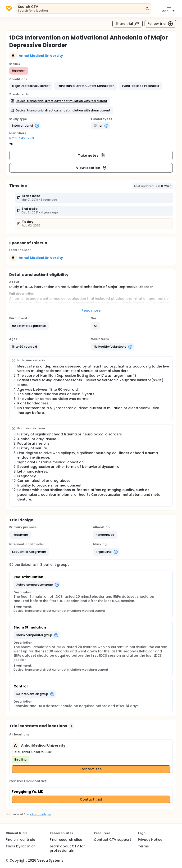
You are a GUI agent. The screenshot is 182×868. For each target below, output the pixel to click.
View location (92, 168)
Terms (143, 846)
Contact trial (91, 799)
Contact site (91, 769)
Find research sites (66, 840)
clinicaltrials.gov (41, 814)
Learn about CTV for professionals (67, 848)
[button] (31, 86)
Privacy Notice (150, 840)
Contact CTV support (112, 840)
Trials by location (21, 846)
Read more (91, 310)
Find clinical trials (20, 840)
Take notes (92, 155)
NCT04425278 (22, 138)
